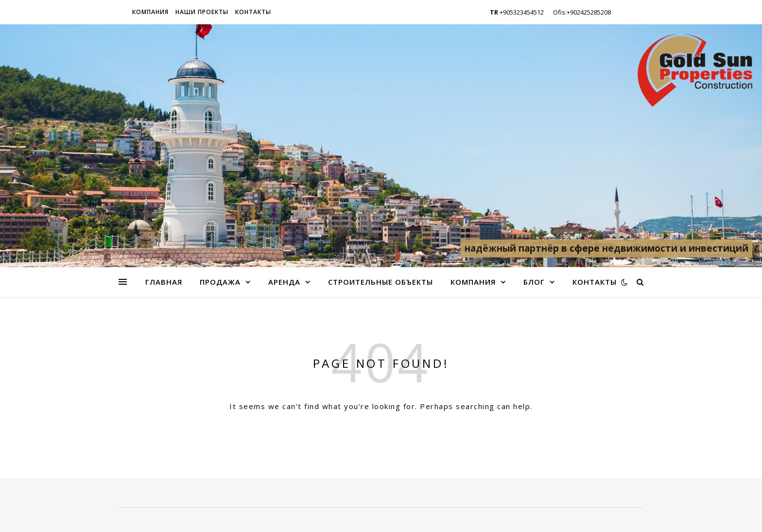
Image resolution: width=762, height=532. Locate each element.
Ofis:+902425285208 (582, 12)
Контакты (253, 12)
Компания (150, 12)
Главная (164, 282)
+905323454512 (517, 12)
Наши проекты (202, 12)
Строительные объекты (381, 282)
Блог (534, 282)
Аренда (284, 282)
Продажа (220, 282)
